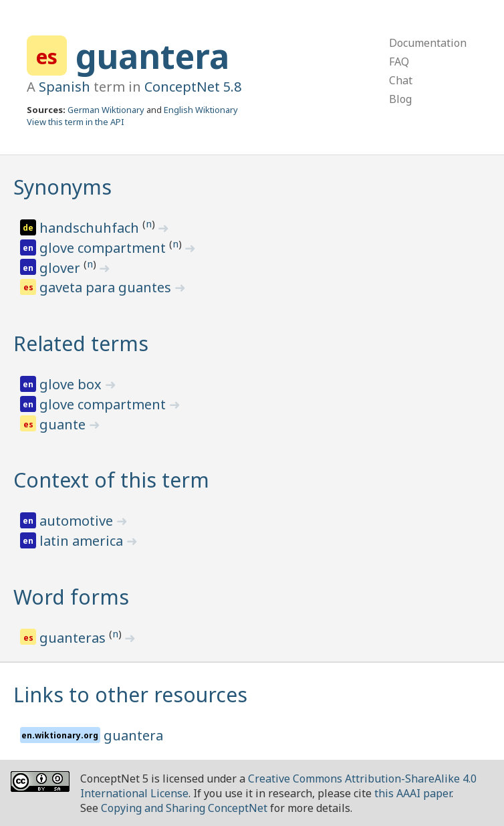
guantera (152, 56)
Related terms (81, 343)
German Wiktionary (106, 110)
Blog (400, 99)
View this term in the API (76, 122)
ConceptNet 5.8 (193, 87)
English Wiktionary (201, 110)
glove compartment (104, 248)
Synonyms (62, 187)
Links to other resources (130, 695)
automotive (78, 521)
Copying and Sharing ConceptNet (184, 808)
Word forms (71, 597)
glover (61, 268)
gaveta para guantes (107, 287)
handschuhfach (91, 228)
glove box (72, 384)
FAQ (399, 62)
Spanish (65, 87)
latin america (83, 541)
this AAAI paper (413, 793)
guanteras (74, 638)
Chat (401, 80)
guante (64, 424)
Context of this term (111, 480)
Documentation (428, 43)
